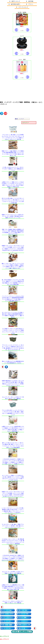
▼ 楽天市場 (30, 1)
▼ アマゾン (30, 4)
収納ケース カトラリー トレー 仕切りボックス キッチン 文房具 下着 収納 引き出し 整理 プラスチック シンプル (13, 216)
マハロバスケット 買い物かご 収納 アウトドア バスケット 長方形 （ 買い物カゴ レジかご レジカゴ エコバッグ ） (13, 526)
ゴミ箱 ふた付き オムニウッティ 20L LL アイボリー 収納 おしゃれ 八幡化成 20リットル (13, 169)
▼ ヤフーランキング (22, 7)
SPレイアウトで (4, 639)
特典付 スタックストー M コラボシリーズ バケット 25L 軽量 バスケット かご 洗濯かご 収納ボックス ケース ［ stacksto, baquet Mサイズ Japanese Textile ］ (13, 249)
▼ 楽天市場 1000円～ (15, 4)
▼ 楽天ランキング (15, 1)
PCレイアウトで (4, 636)
